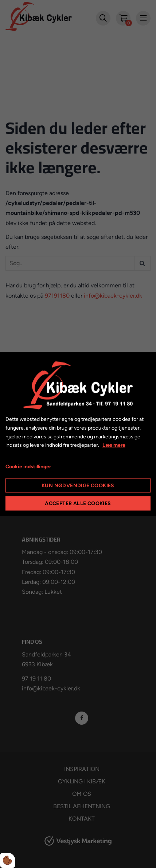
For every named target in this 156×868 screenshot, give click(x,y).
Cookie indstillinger (28, 467)
